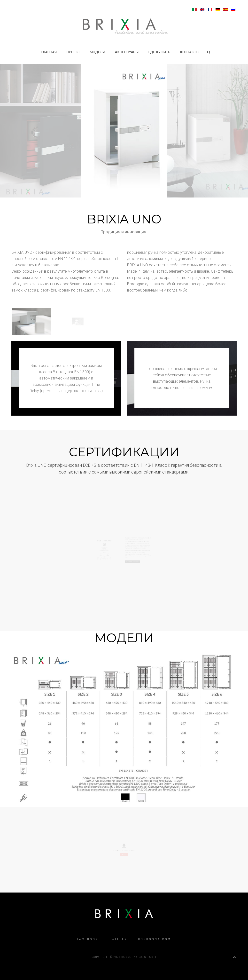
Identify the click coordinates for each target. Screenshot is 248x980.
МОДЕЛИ (97, 52)
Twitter (118, 939)
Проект (73, 52)
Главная (49, 52)
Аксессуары (127, 52)
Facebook (88, 939)
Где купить (159, 52)
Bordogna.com (155, 939)
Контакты (190, 52)
